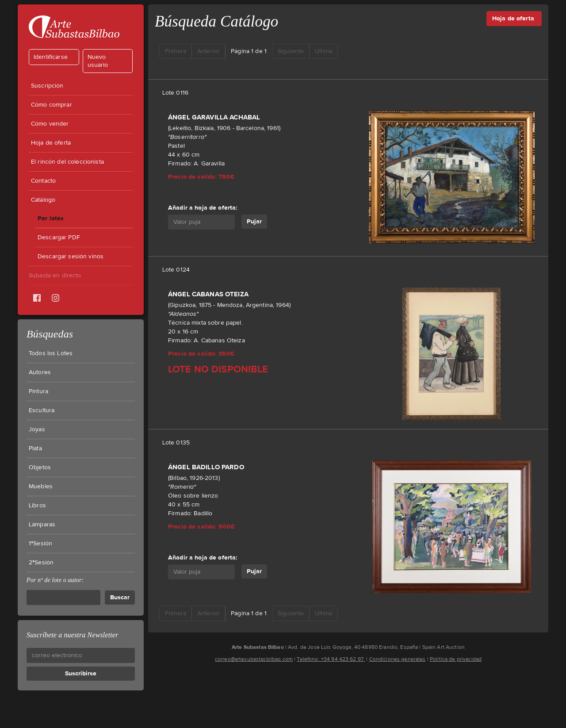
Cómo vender (50, 124)
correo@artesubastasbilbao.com (254, 659)
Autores (40, 372)
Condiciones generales (398, 659)
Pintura (38, 391)
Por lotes (51, 218)
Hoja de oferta (51, 143)
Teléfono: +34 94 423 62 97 (331, 659)
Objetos (40, 467)
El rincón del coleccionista (67, 162)
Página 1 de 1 (249, 51)
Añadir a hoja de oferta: (203, 208)
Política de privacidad (456, 659)
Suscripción (47, 86)
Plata (35, 448)
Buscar (120, 597)
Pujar (254, 221)
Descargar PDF (59, 238)
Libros (37, 506)
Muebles (41, 487)
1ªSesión (40, 544)
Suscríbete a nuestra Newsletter (72, 635)
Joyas (37, 429)
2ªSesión (41, 563)
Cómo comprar (52, 105)
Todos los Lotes (51, 353)
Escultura (42, 410)
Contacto (43, 181)
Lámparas (42, 525)
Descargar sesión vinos (71, 257)
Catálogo (43, 200)
